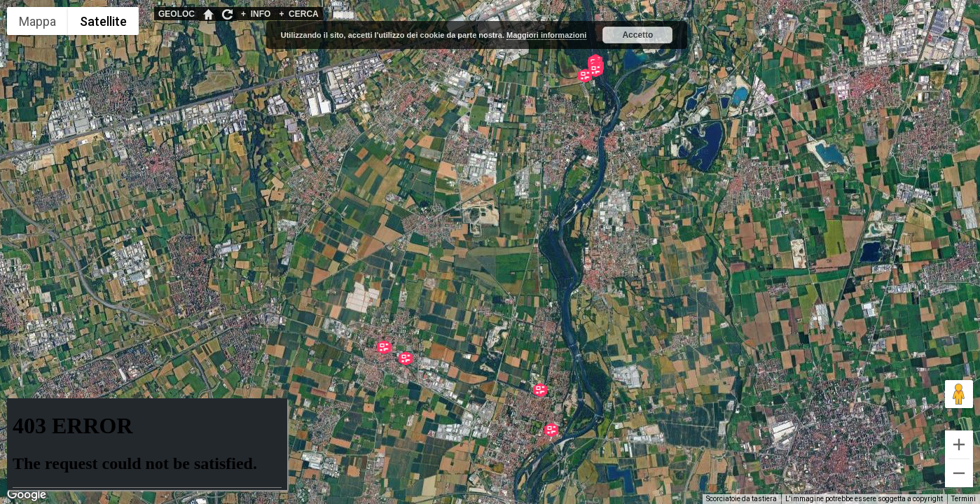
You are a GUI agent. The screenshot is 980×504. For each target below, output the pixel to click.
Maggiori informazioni (546, 35)
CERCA (298, 14)
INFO (256, 14)
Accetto (637, 35)
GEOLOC (177, 14)
